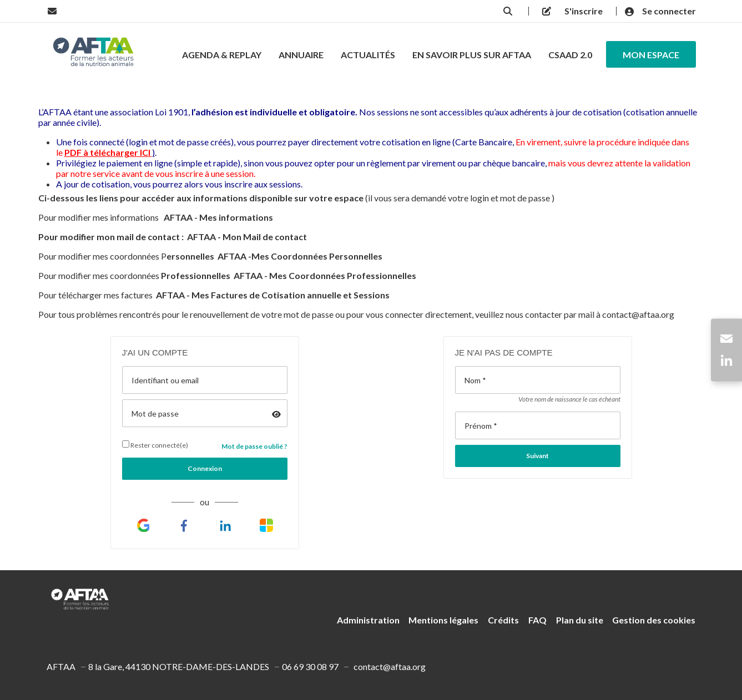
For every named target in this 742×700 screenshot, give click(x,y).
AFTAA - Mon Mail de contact (247, 237)
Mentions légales (443, 620)
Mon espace (651, 55)
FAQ (537, 620)
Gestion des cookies (654, 620)
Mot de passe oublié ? (254, 446)
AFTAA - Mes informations (219, 217)
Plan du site (580, 620)
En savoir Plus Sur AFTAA (472, 55)
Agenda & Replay (222, 55)
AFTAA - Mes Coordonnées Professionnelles (326, 275)
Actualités (368, 55)
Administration (368, 620)
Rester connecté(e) (155, 445)
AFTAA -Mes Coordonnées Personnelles (300, 256)
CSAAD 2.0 (570, 55)
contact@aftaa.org (638, 314)
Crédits (503, 620)
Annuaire (301, 55)
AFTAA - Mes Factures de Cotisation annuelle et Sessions (273, 295)
